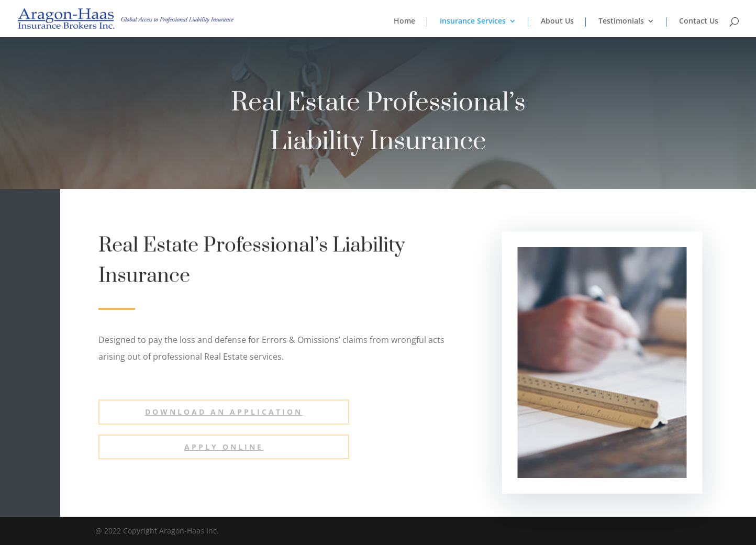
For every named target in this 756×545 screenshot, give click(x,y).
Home (404, 21)
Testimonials (621, 21)
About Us (557, 21)
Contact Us (699, 21)
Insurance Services (473, 21)
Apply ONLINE (224, 447)
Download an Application (224, 412)
